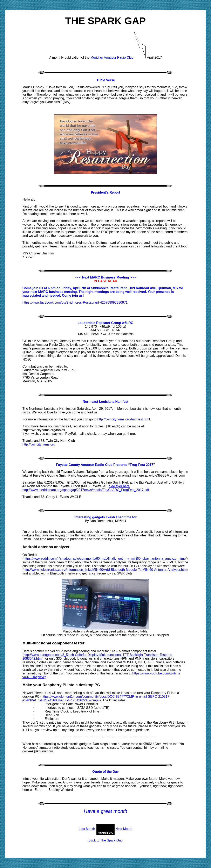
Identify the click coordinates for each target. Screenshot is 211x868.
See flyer (119, 486)
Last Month (87, 829)
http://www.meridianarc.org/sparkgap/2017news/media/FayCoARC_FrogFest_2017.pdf (86, 490)
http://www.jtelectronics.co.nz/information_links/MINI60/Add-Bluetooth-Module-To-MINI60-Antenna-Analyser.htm (105, 570)
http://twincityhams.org (39, 444)
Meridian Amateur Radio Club (112, 57)
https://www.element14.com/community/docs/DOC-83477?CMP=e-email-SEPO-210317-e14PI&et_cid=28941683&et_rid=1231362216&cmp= (96, 698)
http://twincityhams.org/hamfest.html (124, 419)
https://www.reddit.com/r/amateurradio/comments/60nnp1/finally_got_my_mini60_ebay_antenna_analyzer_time (105, 559)
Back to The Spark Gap (105, 840)
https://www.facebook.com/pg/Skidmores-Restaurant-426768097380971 (75, 302)
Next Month (124, 829)
